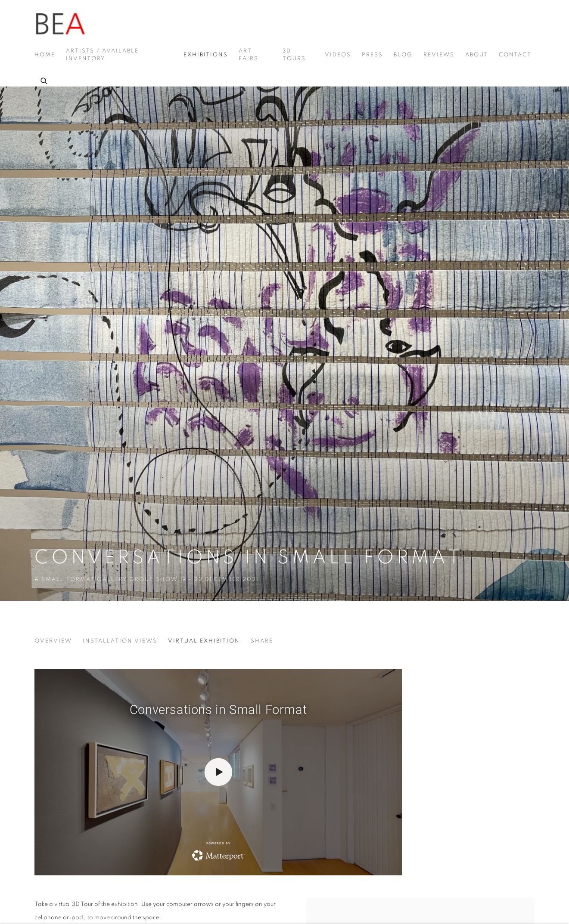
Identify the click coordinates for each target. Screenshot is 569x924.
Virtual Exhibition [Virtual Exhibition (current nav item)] (204, 641)
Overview (53, 641)
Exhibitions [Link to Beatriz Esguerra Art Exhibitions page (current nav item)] (206, 55)
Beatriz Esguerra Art (60, 24)
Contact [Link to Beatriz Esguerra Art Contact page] (515, 55)
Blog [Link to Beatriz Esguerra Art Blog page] (403, 55)
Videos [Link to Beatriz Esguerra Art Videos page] (338, 55)
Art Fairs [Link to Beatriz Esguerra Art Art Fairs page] (249, 55)
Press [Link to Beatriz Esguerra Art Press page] (372, 55)
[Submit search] (44, 80)
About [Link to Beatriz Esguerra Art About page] (477, 55)
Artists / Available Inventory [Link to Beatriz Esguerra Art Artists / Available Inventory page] (102, 55)
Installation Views (120, 641)
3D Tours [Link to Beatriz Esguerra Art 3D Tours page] (294, 55)
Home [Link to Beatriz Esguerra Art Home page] (45, 55)
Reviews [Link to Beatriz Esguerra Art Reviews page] (439, 55)
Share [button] (262, 641)
